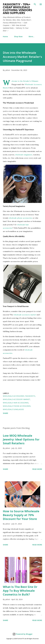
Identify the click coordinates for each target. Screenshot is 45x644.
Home (5, 36)
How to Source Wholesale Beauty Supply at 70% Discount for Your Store (21, 515)
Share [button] (6, 413)
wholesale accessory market (25, 315)
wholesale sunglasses (24, 155)
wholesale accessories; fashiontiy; (19, 396)
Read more (37, 469)
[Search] (35, 4)
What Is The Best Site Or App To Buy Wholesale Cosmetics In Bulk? (20, 591)
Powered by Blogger (23, 634)
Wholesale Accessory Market (16, 399)
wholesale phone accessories (20, 218)
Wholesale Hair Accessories (16, 403)
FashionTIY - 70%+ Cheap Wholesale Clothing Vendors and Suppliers (17, 9)
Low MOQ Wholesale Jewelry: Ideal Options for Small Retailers (21, 439)
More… (32, 36)
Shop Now (18, 36)
